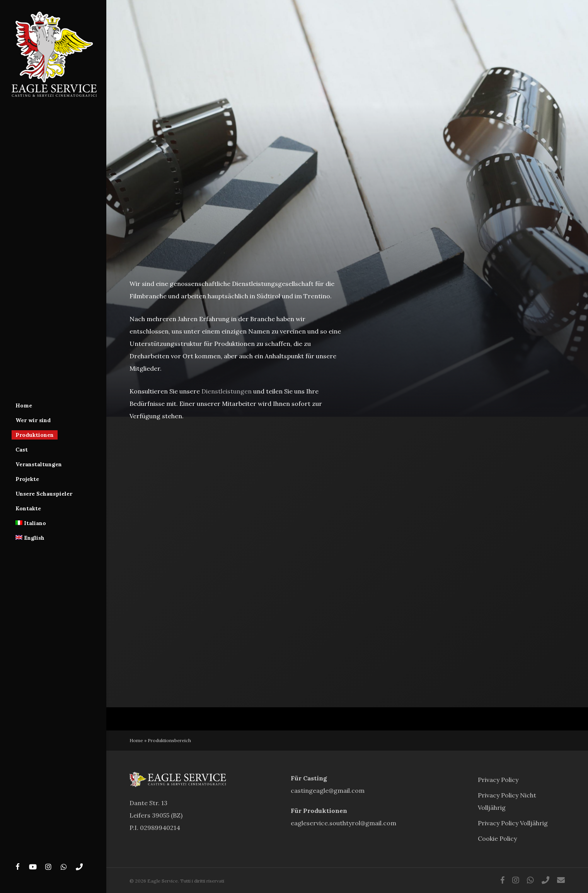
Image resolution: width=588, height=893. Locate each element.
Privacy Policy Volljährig (513, 823)
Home (136, 740)
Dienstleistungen (227, 391)
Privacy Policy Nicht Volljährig (507, 801)
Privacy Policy (498, 780)
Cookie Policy (497, 838)
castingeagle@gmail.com (328, 790)
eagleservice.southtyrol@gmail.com (343, 823)
